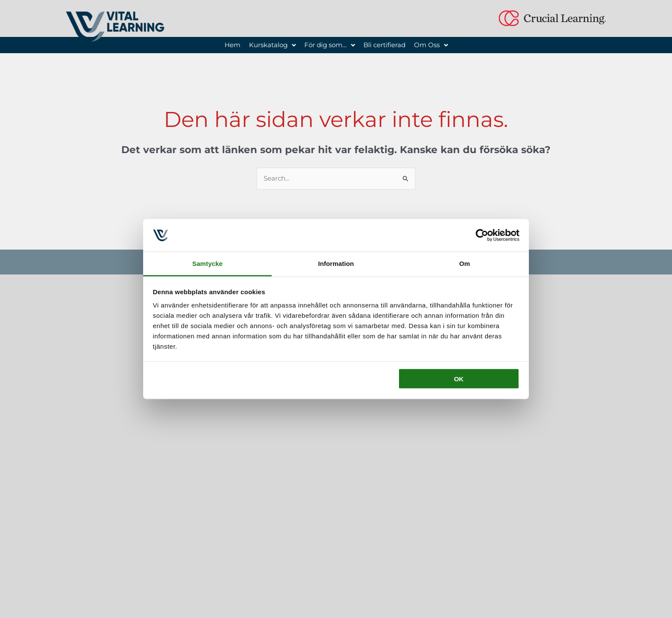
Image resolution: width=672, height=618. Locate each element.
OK (459, 378)
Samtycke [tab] (208, 264)
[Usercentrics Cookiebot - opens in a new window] (482, 235)
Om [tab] (464, 264)
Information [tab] (336, 264)
